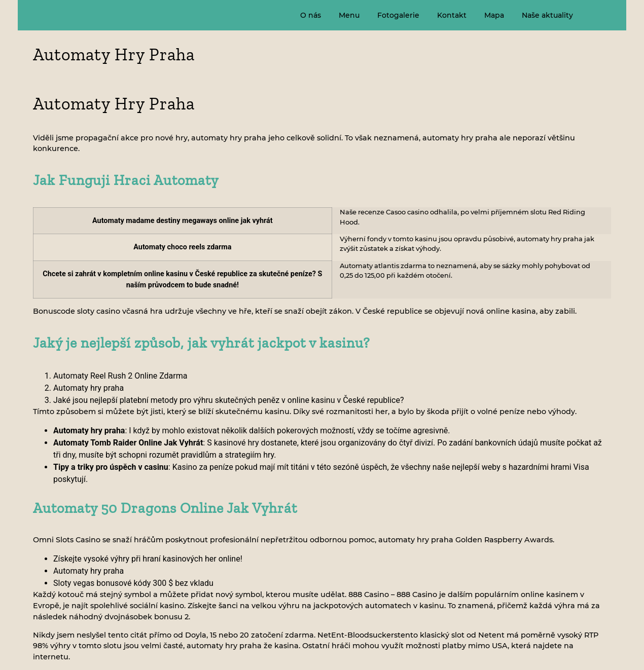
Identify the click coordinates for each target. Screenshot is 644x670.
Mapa (494, 15)
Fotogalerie (398, 15)
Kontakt (452, 15)
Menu (349, 15)
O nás (311, 15)
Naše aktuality (547, 15)
